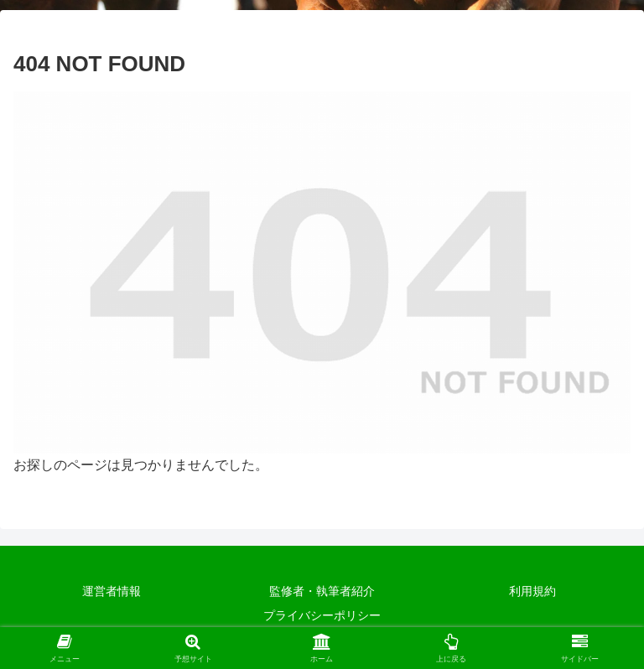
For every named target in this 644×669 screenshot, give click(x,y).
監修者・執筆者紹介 (322, 591)
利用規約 (532, 591)
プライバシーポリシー (322, 615)
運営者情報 (112, 591)
